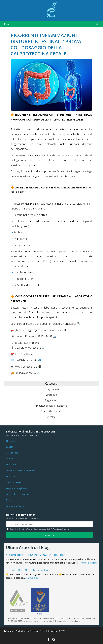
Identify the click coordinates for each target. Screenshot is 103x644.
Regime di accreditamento (18, 494)
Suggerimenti (51, 400)
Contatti (10, 459)
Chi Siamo (11, 441)
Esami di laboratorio (51, 411)
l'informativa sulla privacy (60, 529)
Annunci (51, 417)
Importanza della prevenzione (51, 406)
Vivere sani (51, 395)
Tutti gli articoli (51, 389)
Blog (8, 500)
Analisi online (12, 465)
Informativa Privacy (15, 506)
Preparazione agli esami (17, 488)
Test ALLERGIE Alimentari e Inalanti (28, 570)
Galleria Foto (12, 453)
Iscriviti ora (49, 535)
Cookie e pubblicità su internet (20, 470)
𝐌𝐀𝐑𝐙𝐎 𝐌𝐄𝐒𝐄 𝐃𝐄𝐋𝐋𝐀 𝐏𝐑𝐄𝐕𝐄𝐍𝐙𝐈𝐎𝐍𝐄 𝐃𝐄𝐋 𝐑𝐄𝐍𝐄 (37, 555)
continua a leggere (88, 563)
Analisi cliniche (13, 476)
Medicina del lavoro (15, 482)
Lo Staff (10, 447)
